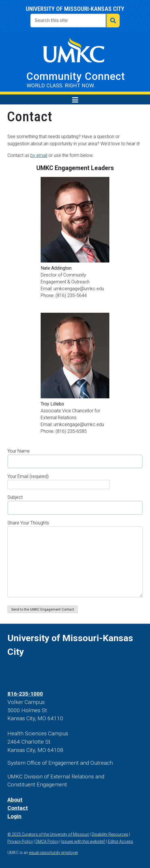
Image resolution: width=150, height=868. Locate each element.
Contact (18, 808)
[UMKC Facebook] (10, 672)
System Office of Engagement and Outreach (60, 763)
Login (14, 816)
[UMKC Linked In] (63, 672)
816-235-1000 (25, 694)
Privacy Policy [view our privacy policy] (20, 841)
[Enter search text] (68, 21)
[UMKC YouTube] (50, 672)
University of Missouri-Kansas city (75, 9)
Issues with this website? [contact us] (83, 841)
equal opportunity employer (53, 853)
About (15, 800)
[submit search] (113, 21)
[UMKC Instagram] (36, 672)
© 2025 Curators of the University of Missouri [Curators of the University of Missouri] (48, 834)
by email (39, 155)
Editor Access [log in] (121, 841)
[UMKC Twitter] (23, 672)
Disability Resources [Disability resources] (110, 834)
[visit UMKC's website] (74, 53)
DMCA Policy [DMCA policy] (47, 841)
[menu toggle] (75, 100)
